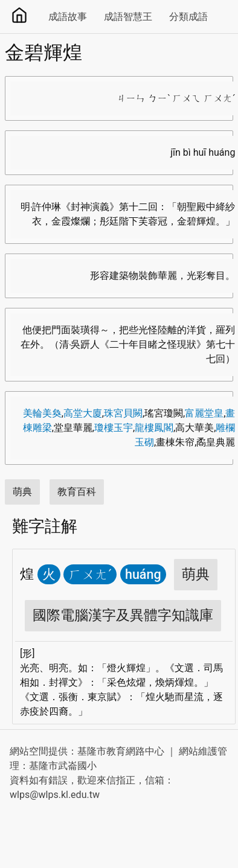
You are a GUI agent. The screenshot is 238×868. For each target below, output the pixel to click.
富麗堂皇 (204, 413)
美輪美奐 (42, 413)
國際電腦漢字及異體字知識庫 (123, 615)
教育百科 (77, 492)
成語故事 (68, 17)
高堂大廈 (83, 413)
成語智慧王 (128, 17)
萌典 (22, 492)
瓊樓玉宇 (114, 428)
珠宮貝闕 (123, 413)
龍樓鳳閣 (154, 428)
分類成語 (188, 17)
